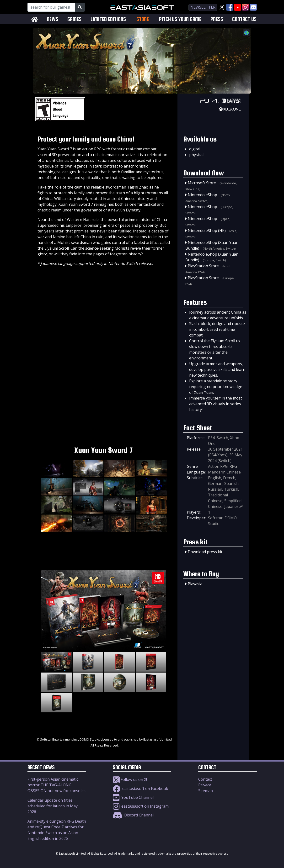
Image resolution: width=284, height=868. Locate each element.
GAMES (74, 19)
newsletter (203, 7)
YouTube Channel (133, 797)
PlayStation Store (203, 266)
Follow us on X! (130, 779)
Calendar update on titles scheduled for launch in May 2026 (53, 806)
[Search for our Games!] (51, 7)
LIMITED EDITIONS (108, 19)
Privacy (205, 785)
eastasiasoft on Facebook (140, 789)
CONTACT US (244, 19)
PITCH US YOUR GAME (180, 19)
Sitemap (206, 791)
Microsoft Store (202, 183)
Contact (205, 779)
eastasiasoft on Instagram (141, 806)
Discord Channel (133, 815)
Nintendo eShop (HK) (207, 231)
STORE (143, 19)
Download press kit (205, 552)
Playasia (195, 584)
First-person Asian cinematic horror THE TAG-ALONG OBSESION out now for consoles (56, 785)
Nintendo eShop (202, 195)
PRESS (217, 19)
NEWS (53, 19)
